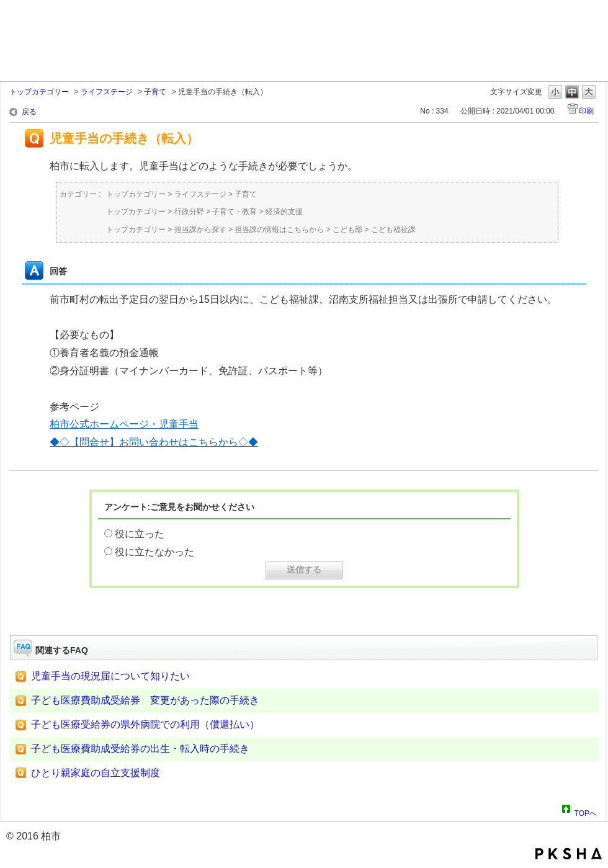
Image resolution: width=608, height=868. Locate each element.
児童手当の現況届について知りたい (110, 676)
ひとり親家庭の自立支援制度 (96, 773)
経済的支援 (284, 212)
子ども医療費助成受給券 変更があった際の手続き (145, 700)
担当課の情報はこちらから (279, 230)
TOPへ (586, 812)
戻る (29, 112)
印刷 (586, 111)
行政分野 (189, 212)
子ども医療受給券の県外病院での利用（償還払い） (145, 724)
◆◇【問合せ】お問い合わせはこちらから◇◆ (154, 442)
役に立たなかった (154, 552)
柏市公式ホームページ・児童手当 (124, 424)
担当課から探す (200, 230)
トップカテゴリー (39, 92)
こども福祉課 (393, 230)
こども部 (347, 230)
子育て (155, 92)
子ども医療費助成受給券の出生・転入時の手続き (140, 749)
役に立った (140, 534)
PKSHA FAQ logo (569, 854)
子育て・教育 (235, 212)
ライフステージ (107, 92)
